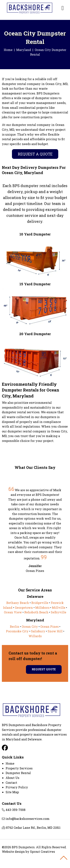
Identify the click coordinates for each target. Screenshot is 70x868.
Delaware (35, 739)
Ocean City (30, 626)
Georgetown (24, 608)
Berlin (15, 626)
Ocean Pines (49, 626)
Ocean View (13, 612)
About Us (12, 778)
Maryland (24, 50)
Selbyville (59, 612)
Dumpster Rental (18, 773)
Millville (59, 608)
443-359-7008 (15, 810)
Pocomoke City (17, 631)
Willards (35, 636)
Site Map (12, 792)
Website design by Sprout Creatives (28, 852)
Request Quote (44, 669)
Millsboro (42, 608)
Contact (11, 783)
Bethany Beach (18, 603)
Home (8, 50)
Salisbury (38, 631)
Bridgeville (40, 603)
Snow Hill (55, 631)
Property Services (19, 768)
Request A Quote (35, 154)
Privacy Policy (17, 787)
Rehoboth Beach (36, 612)
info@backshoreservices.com (28, 819)
